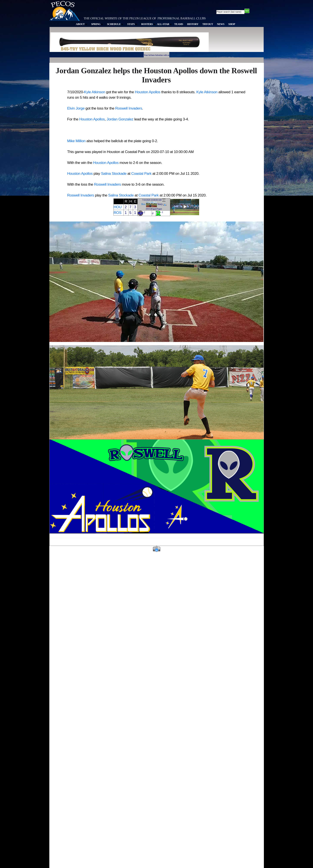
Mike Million (76, 141)
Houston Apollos (148, 92)
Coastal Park (141, 174)
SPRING (97, 24)
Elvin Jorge (76, 108)
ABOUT (82, 24)
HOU (118, 207)
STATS (132, 24)
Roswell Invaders (129, 108)
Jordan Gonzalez (120, 119)
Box (143, 204)
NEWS (221, 24)
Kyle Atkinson (95, 92)
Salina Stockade (114, 174)
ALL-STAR (164, 24)
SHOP (232, 24)
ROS (118, 213)
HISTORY (193, 24)
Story (160, 204)
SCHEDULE (115, 24)
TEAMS (179, 24)
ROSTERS (148, 24)
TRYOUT (208, 24)
